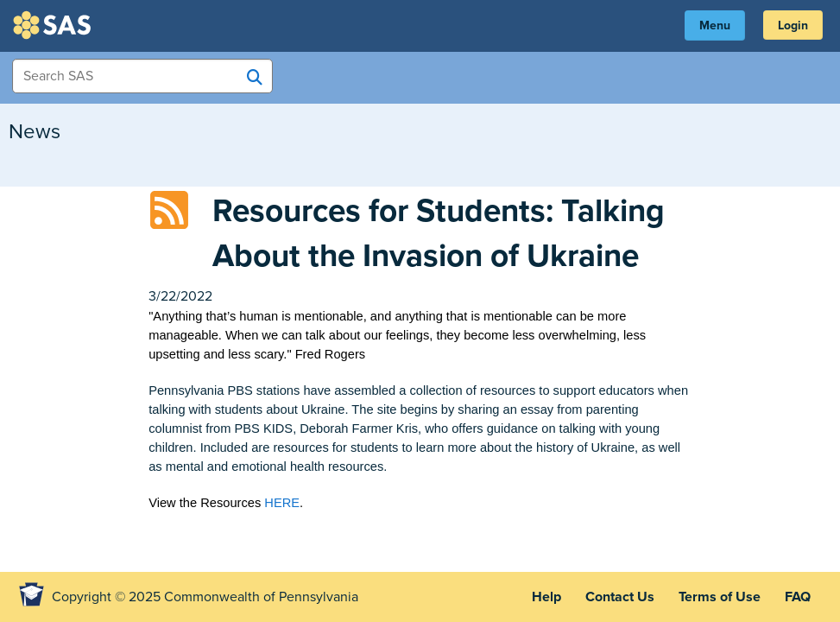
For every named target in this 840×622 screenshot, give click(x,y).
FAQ (798, 597)
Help (546, 597)
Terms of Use (720, 597)
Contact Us (620, 597)
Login (793, 25)
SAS (54, 25)
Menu (715, 25)
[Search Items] (142, 76)
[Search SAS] (255, 77)
